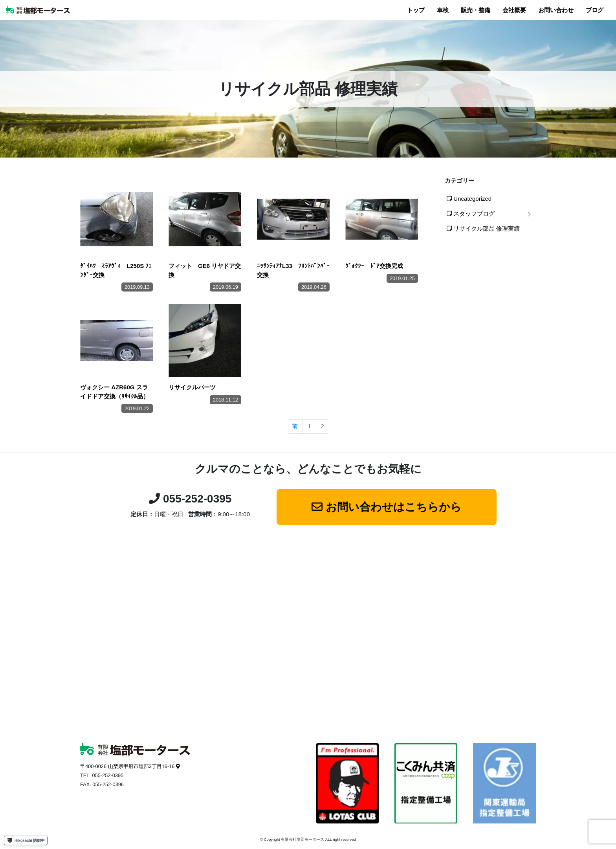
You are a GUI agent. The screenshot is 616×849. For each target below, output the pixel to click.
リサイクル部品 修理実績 (487, 228)
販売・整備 (476, 10)
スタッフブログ (474, 214)
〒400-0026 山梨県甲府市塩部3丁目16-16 (127, 766)
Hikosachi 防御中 (26, 840)
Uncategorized (472, 199)
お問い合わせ (556, 10)
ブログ (595, 10)
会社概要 (514, 10)
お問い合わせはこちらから (394, 507)
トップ (416, 10)
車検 (443, 10)
